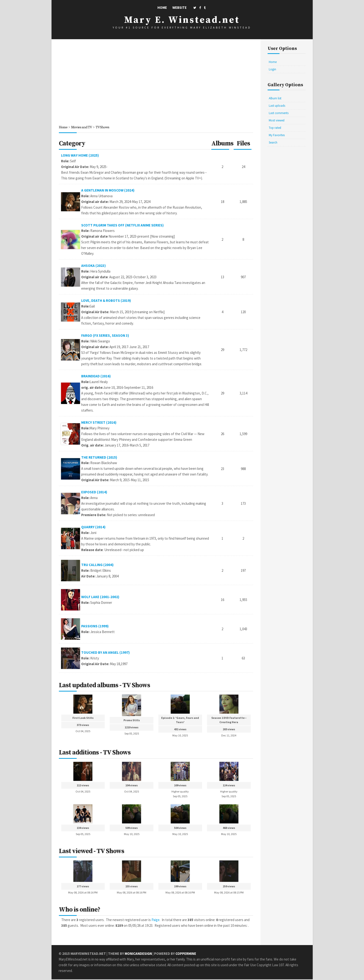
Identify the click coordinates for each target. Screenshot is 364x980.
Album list (275, 98)
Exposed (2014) (95, 492)
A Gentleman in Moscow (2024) (108, 190)
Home (162, 7)
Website (180, 7)
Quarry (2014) (94, 527)
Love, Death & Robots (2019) (106, 301)
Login (272, 69)
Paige (156, 920)
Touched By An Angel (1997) (106, 653)
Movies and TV (82, 127)
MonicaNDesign (138, 954)
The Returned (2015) (99, 458)
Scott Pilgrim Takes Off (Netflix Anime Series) (123, 225)
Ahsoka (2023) (94, 266)
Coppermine (186, 954)
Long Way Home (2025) (80, 155)
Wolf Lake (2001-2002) (100, 597)
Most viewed (277, 120)
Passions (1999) (95, 627)
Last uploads (277, 106)
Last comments (279, 113)
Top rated (275, 128)
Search (273, 142)
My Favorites (277, 135)
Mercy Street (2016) (99, 423)
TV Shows (103, 127)
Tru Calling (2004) (98, 565)
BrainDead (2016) (96, 376)
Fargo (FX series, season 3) (105, 336)
